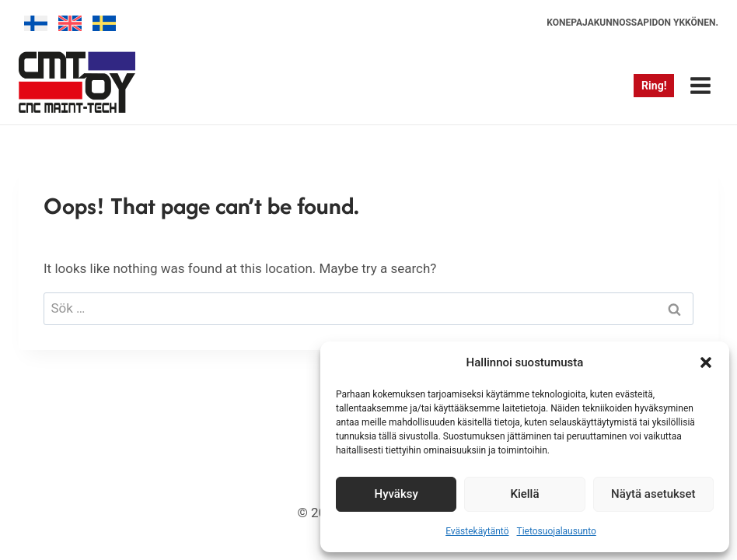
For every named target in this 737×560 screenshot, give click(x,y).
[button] (706, 362)
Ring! (654, 86)
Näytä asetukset (653, 494)
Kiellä (524, 494)
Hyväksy (396, 494)
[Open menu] (700, 85)
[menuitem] (36, 23)
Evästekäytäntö (477, 531)
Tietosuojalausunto (557, 531)
